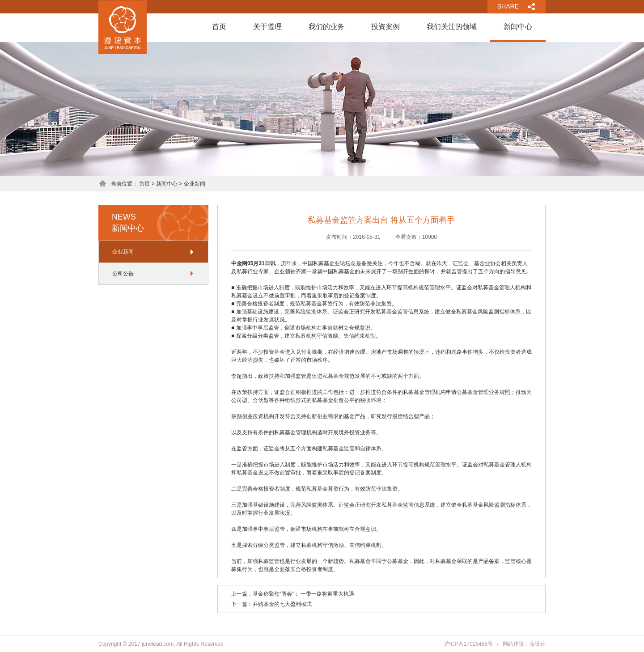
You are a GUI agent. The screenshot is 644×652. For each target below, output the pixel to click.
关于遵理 (267, 27)
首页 (219, 27)
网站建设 (513, 644)
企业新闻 (123, 252)
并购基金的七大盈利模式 (282, 604)
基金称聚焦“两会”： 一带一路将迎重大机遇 (303, 594)
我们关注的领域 (452, 27)
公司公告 (123, 274)
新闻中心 (518, 27)
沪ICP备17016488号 (468, 644)
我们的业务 (326, 27)
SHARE (508, 6)
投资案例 (386, 27)
